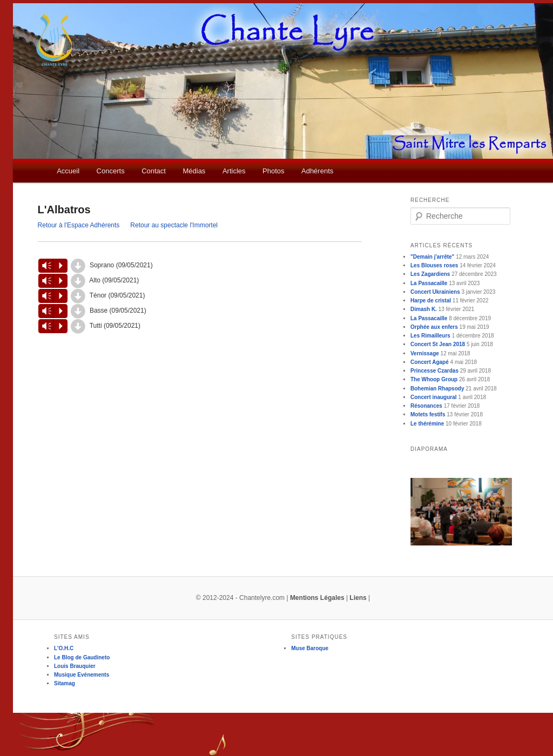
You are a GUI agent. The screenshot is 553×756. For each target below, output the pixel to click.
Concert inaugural (434, 397)
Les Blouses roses (434, 265)
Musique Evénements (82, 675)
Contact (154, 171)
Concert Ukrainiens (435, 292)
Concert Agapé (430, 362)
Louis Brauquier (75, 666)
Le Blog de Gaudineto (82, 657)
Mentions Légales (317, 598)
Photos (273, 171)
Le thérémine (427, 424)
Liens (358, 598)
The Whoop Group (434, 379)
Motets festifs (428, 414)
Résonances (426, 406)
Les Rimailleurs (430, 336)
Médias (194, 171)
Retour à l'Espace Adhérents (79, 225)
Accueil (68, 171)
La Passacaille (429, 283)
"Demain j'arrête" (432, 257)
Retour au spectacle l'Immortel (174, 225)
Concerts (111, 171)
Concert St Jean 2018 (438, 344)
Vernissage (425, 353)
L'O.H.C (64, 648)
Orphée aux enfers (434, 327)
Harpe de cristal (431, 301)
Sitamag (65, 683)
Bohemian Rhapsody (437, 389)
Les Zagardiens (430, 274)
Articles (234, 171)
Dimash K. (424, 309)
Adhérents (317, 171)
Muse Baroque (310, 648)
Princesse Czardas (434, 371)
